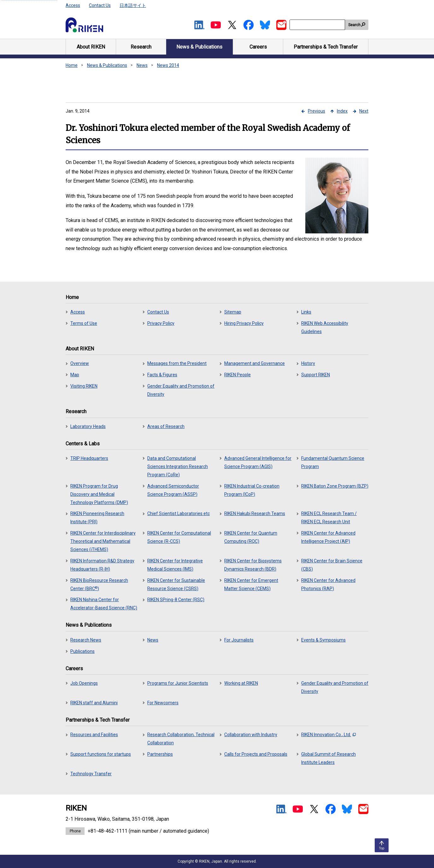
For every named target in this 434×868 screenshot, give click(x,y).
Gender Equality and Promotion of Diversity (181, 390)
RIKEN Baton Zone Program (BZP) (335, 486)
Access (73, 5)
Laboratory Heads (88, 426)
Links (306, 312)
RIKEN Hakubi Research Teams (255, 513)
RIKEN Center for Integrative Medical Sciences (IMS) (175, 565)
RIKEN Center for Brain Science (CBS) (332, 565)
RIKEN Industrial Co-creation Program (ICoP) (252, 490)
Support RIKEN (316, 375)
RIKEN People (238, 375)
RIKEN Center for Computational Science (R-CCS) (179, 537)
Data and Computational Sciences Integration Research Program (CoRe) (178, 466)
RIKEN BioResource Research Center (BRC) (99, 584)
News (142, 65)
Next (364, 111)
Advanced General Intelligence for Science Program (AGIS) (258, 462)
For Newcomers (163, 703)
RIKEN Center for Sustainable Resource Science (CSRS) (176, 584)
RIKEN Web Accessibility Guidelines (325, 327)
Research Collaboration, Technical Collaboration (181, 739)
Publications (82, 651)
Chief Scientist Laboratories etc (179, 513)
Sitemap (233, 312)
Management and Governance (255, 363)
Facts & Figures (162, 375)
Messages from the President (177, 363)
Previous (317, 111)
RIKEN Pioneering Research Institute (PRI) (97, 518)
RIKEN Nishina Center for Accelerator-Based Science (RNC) (104, 604)
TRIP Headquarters (89, 458)
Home (72, 65)
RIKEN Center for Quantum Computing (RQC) (251, 537)
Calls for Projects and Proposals (256, 754)
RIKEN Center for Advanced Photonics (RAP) (328, 584)
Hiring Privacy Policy (244, 323)
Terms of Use (84, 323)
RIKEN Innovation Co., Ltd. (328, 735)
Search (354, 25)
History (308, 363)
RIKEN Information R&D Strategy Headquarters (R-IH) (102, 565)
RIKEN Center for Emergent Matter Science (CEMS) (251, 584)
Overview (80, 363)
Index (342, 111)
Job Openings (84, 683)
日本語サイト (133, 5)
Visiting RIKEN (84, 386)
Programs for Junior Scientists (178, 683)
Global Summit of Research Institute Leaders (328, 758)
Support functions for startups (101, 754)
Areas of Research (166, 426)
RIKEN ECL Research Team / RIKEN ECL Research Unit (329, 518)
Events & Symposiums (323, 640)
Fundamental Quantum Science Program (333, 462)
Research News (86, 640)
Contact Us (100, 5)
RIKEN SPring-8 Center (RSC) (176, 600)
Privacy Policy (161, 323)
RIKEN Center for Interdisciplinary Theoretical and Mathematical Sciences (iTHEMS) (103, 541)
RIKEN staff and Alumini (94, 703)
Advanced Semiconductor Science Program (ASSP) (173, 490)
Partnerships (160, 754)
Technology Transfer (91, 774)
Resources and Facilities (94, 735)
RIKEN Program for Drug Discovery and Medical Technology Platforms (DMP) (99, 494)
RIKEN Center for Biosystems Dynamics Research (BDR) (253, 565)
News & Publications (107, 65)
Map (75, 375)
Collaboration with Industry (251, 735)
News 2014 (168, 65)
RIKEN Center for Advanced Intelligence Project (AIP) (328, 537)
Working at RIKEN (241, 683)
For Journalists (239, 640)
